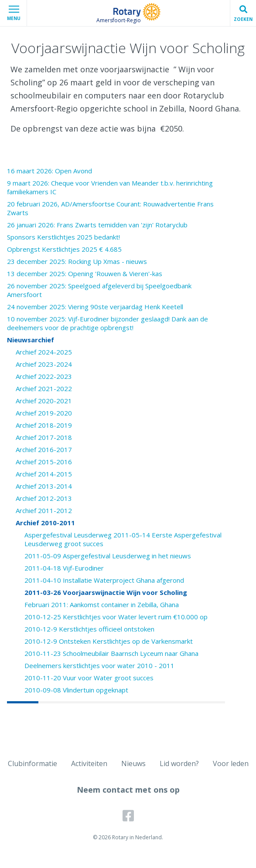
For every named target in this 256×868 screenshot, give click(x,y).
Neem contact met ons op (128, 790)
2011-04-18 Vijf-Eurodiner (64, 568)
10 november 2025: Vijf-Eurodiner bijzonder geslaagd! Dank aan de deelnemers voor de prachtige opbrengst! (108, 323)
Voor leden (231, 763)
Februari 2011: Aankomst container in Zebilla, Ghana (102, 605)
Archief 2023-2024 (44, 364)
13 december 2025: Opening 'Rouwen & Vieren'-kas (85, 274)
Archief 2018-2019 (44, 425)
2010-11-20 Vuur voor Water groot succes (89, 678)
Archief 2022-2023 (44, 376)
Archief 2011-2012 (44, 510)
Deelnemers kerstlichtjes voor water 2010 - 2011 (99, 665)
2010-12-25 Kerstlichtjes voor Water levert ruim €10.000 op (116, 617)
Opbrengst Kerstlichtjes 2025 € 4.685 (64, 249)
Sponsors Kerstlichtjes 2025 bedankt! (63, 237)
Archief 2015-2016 (44, 462)
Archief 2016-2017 (44, 449)
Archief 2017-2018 (44, 437)
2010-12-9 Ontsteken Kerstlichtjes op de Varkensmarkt (109, 641)
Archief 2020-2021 (44, 401)
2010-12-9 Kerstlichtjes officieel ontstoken (89, 629)
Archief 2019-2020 (44, 413)
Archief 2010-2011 (45, 523)
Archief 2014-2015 (44, 474)
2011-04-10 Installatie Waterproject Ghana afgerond (104, 580)
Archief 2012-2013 (44, 498)
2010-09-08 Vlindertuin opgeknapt (76, 690)
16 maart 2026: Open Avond (49, 171)
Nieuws (133, 763)
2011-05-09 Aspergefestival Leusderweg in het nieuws (108, 556)
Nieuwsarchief (31, 340)
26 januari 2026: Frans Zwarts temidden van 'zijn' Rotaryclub (97, 225)
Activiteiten (89, 763)
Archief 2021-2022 (44, 388)
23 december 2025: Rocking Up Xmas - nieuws (77, 261)
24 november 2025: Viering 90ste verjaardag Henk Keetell (95, 307)
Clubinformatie (32, 763)
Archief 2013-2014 (44, 486)
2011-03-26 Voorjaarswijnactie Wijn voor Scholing (106, 592)
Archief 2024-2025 (44, 352)
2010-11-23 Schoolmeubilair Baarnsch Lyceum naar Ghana (111, 653)
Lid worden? (179, 763)
